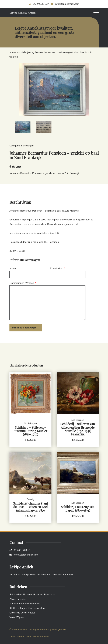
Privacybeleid (59, 630)
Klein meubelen (36, 608)
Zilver (12, 599)
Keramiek (24, 604)
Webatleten (43, 637)
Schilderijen (25, 52)
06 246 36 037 (39, 4)
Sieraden (21, 599)
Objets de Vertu (18, 613)
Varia (12, 617)
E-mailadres (57, 269)
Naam (13, 269)
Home (13, 52)
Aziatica (14, 604)
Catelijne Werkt (24, 637)
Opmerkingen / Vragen (23, 283)
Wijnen (20, 617)
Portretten (50, 595)
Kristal (31, 613)
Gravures (38, 595)
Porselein (35, 604)
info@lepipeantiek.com (65, 4)
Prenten (28, 595)
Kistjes (23, 608)
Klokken (14, 608)
